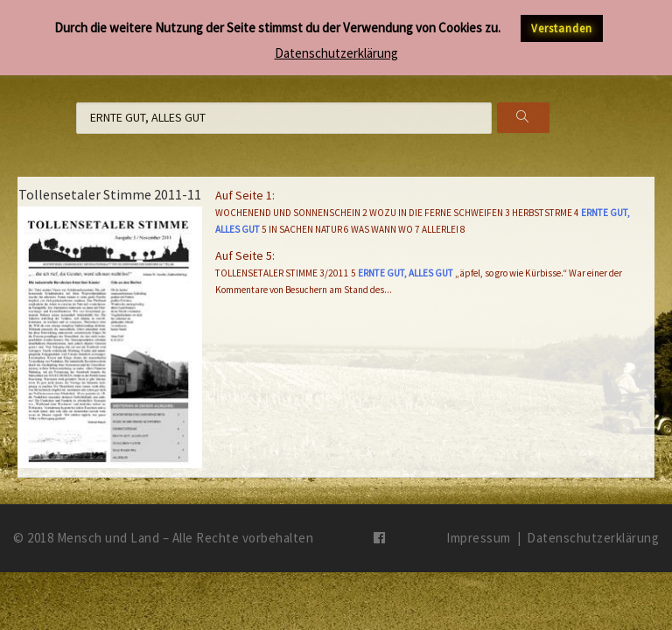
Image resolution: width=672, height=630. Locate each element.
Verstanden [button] (562, 28)
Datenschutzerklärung (593, 538)
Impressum (479, 538)
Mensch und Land (108, 538)
